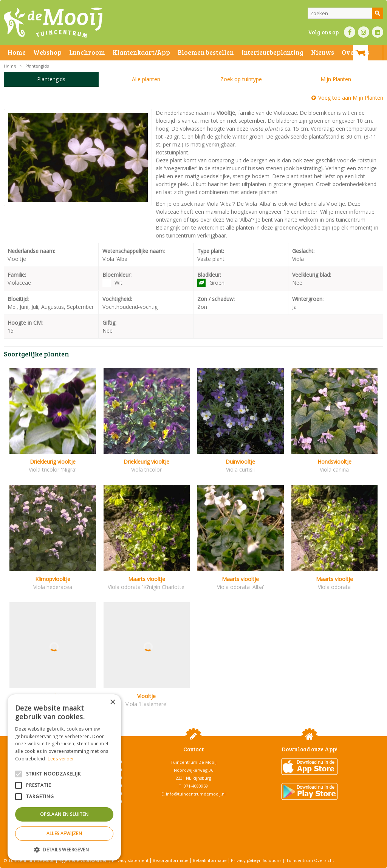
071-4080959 (196, 786)
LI (378, 32)
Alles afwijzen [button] (64, 833)
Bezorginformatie (171, 860)
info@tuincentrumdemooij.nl (196, 794)
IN (364, 32)
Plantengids (51, 79)
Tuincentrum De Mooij (193, 762)
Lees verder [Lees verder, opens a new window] (61, 759)
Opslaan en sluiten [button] (64, 814)
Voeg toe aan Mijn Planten (351, 98)
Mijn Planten (336, 79)
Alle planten (146, 79)
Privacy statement (130, 860)
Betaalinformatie (210, 860)
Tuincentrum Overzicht (310, 860)
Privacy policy (245, 860)
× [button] (112, 702)
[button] (64, 849)
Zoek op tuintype (241, 79)
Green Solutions (265, 860)
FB (350, 32)
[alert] (64, 777)
